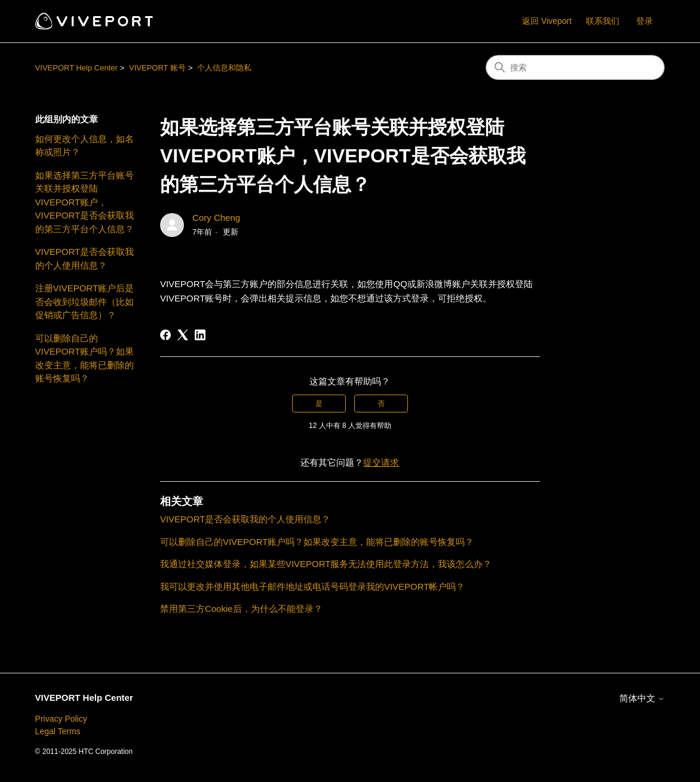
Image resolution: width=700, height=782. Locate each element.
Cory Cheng (216, 218)
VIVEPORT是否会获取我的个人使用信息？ (85, 258)
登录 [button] (644, 21)
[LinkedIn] (200, 335)
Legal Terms (58, 731)
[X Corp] (183, 335)
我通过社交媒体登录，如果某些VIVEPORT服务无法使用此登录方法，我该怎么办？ (326, 564)
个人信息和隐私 (224, 68)
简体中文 (642, 698)
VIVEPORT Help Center (76, 68)
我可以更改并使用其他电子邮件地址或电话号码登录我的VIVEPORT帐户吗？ (313, 586)
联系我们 (603, 21)
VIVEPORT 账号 (157, 68)
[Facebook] (165, 335)
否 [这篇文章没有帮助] (381, 404)
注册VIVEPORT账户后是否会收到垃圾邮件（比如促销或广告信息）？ (85, 301)
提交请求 (381, 462)
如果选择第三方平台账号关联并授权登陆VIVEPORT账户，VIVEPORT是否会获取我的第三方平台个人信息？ (85, 202)
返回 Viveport (547, 21)
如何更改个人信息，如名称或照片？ (85, 146)
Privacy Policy (61, 719)
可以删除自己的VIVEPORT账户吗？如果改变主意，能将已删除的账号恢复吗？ (85, 358)
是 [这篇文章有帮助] (319, 404)
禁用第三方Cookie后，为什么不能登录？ (241, 609)
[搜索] (575, 67)
